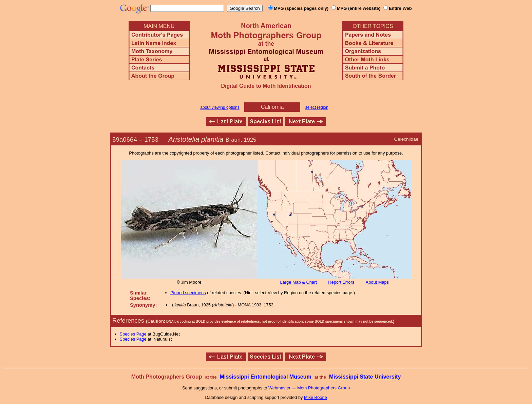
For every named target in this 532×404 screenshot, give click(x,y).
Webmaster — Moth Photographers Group (309, 388)
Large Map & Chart (299, 282)
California (272, 107)
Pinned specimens (188, 293)
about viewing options (220, 107)
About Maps (377, 282)
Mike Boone (316, 397)
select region (317, 107)
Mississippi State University (365, 377)
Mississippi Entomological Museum (265, 377)
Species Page (133, 334)
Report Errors (341, 282)
